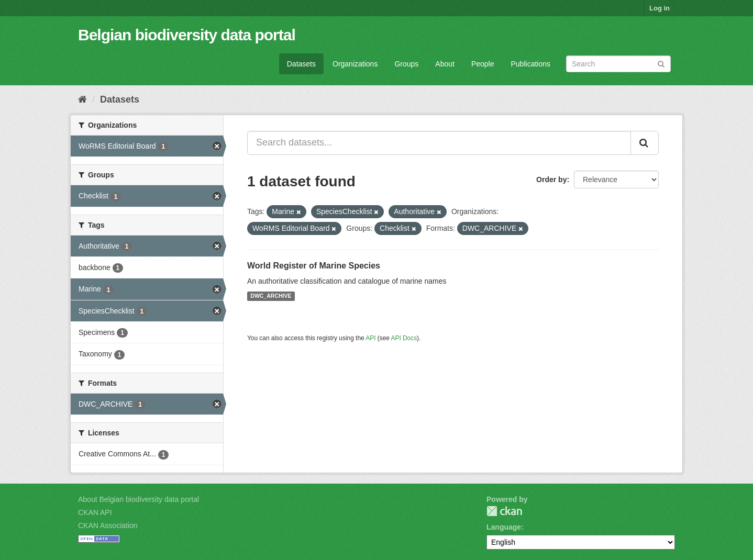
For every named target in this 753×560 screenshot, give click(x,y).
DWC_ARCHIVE (271, 296)
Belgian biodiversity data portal (187, 35)
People (483, 64)
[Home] (82, 99)
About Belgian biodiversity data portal (139, 499)
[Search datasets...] (439, 143)
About (445, 64)
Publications (531, 64)
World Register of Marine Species (314, 266)
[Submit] (661, 63)
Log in (660, 8)
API (370, 338)
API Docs (404, 338)
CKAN (504, 511)
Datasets (301, 64)
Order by (551, 180)
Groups (406, 64)
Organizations (355, 64)
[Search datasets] (618, 64)
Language (504, 527)
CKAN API (95, 512)
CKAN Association (108, 525)
